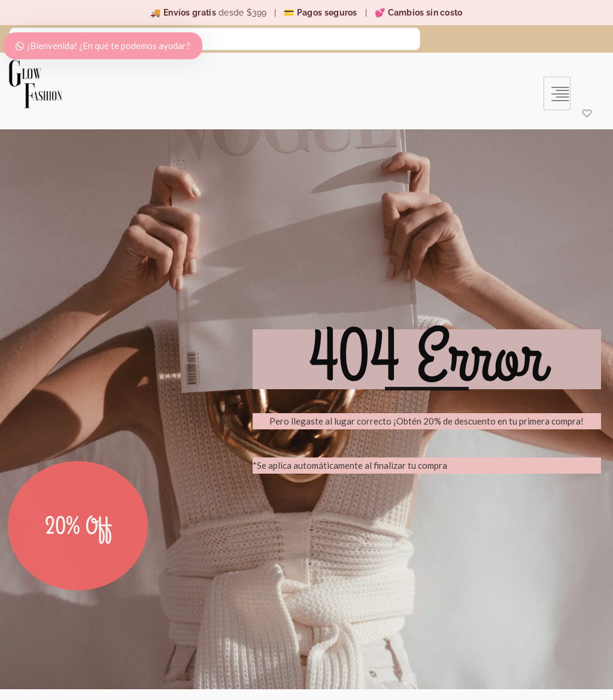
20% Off (78, 547)
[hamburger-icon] (557, 93)
